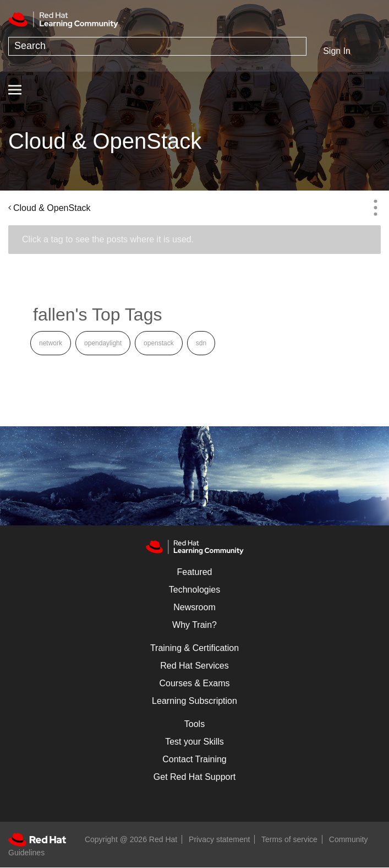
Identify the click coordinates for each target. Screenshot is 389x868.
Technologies (194, 590)
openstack (159, 343)
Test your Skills (194, 742)
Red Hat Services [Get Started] (194, 666)
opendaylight (103, 343)
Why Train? (194, 625)
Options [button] (375, 208)
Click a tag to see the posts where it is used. (108, 239)
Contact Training (194, 759)
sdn (201, 343)
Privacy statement (219, 839)
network (51, 343)
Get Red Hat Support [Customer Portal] (194, 777)
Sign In (337, 51)
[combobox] (157, 46)
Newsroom (194, 607)
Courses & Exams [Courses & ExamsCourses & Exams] (194, 683)
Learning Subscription (194, 701)
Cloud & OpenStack (52, 208)
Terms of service (289, 839)
